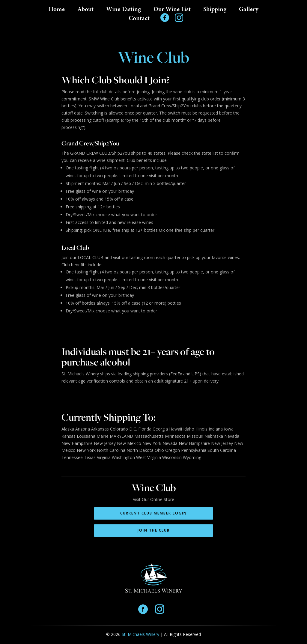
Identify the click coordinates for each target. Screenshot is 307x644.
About (85, 10)
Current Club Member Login (153, 513)
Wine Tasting (124, 10)
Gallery (249, 10)
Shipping (215, 10)
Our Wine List (172, 10)
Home (57, 10)
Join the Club (154, 530)
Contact (139, 19)
